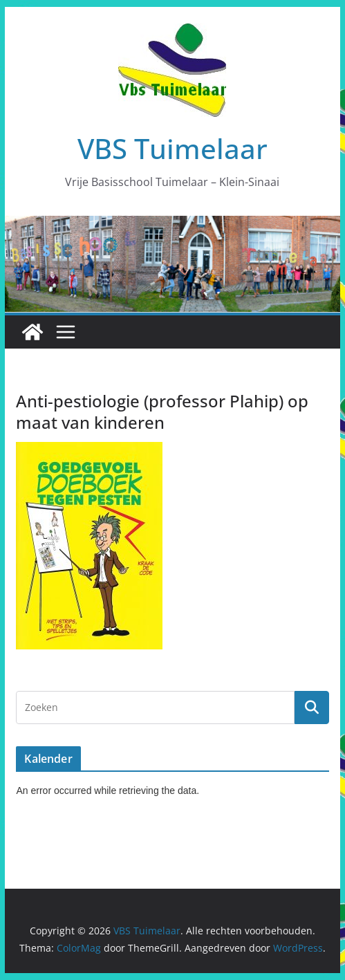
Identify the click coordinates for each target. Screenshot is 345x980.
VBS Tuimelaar (172, 148)
